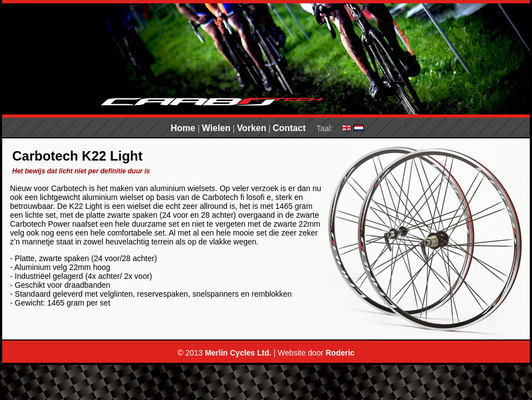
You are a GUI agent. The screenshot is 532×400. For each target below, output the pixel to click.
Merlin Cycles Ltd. (238, 353)
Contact (289, 128)
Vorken (251, 128)
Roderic (340, 353)
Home (184, 128)
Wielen (216, 128)
